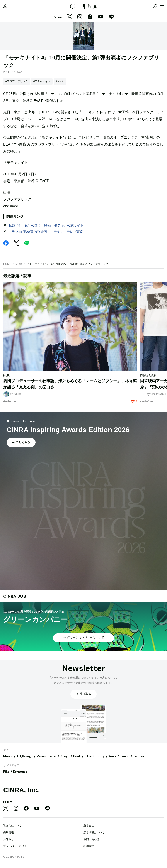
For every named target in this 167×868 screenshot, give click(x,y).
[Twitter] (70, 17)
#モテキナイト (42, 81)
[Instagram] (80, 17)
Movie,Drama (46, 756)
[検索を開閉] (155, 6)
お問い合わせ (91, 839)
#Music (60, 81)
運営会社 (89, 826)
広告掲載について (94, 832)
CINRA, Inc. (21, 790)
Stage (65, 756)
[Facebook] (90, 17)
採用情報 (9, 832)
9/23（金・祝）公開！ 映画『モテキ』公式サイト (46, 225)
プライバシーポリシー (16, 846)
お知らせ (9, 839)
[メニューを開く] (162, 6)
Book (77, 756)
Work (112, 756)
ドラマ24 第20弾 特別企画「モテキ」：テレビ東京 (46, 232)
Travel (125, 756)
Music (19, 264)
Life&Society (95, 756)
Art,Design (25, 756)
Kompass (20, 772)
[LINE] (111, 17)
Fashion (139, 756)
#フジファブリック (17, 81)
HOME (7, 264)
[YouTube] (101, 17)
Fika (6, 772)
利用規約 (89, 846)
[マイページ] (5, 6)
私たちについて (12, 826)
